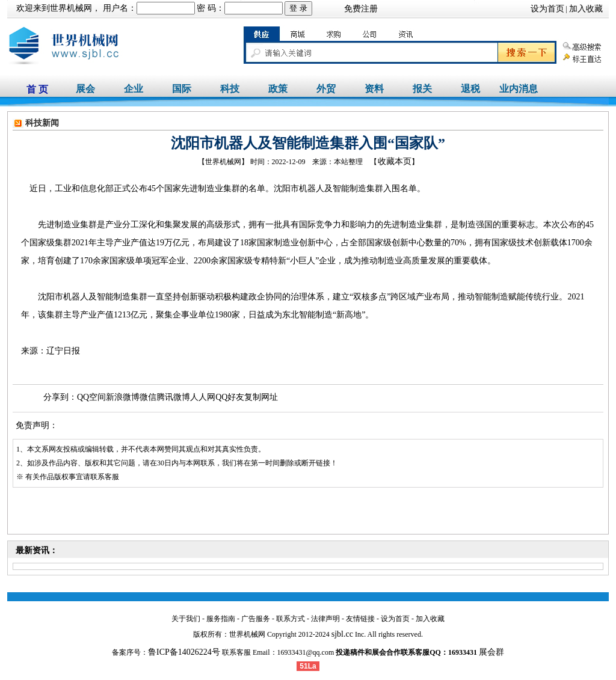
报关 (422, 89)
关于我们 (186, 619)
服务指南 (221, 619)
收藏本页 (395, 161)
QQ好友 (230, 397)
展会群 (491, 652)
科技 (230, 89)
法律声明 (325, 619)
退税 (470, 89)
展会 (85, 89)
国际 (182, 89)
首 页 (37, 89)
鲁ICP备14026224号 (184, 652)
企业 (134, 89)
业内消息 (519, 89)
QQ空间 (91, 397)
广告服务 (256, 619)
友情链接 (360, 619)
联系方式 (291, 619)
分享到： (60, 397)
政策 (278, 89)
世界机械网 (71, 8)
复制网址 (261, 397)
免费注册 (361, 9)
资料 (374, 89)
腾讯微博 (173, 397)
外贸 (326, 89)
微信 (148, 397)
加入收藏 (586, 9)
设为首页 (547, 9)
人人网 (203, 397)
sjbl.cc (342, 634)
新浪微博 (123, 397)
